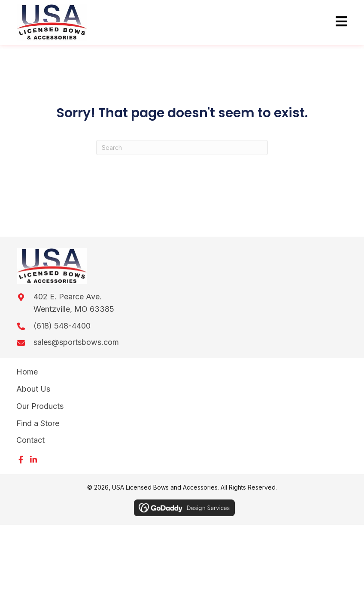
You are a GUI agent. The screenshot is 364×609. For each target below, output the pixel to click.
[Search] (182, 148)
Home (27, 372)
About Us (33, 389)
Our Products (40, 406)
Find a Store (38, 423)
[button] (21, 460)
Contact (30, 440)
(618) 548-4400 (62, 326)
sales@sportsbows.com (76, 342)
